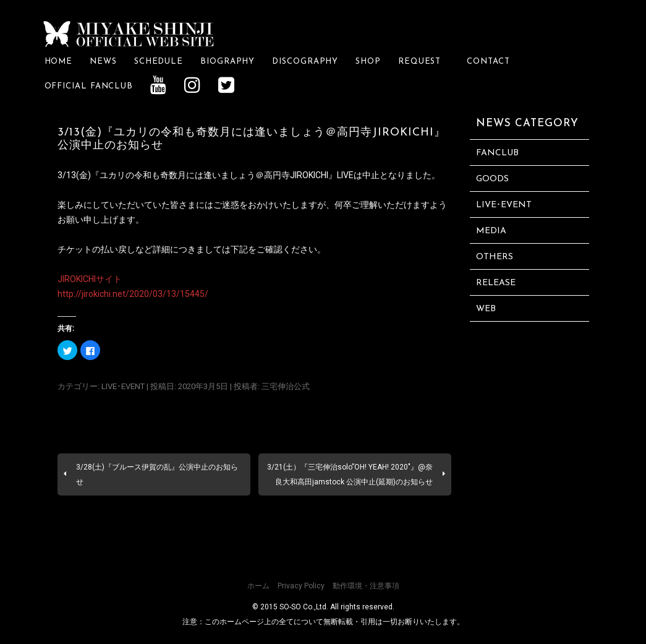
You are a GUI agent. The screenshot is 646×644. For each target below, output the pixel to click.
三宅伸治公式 (286, 386)
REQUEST (424, 62)
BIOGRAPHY (227, 62)
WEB (486, 309)
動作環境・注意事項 (366, 586)
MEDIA (491, 231)
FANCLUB (497, 153)
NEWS (103, 62)
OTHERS (495, 257)
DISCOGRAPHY (305, 62)
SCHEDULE (159, 62)
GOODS (492, 179)
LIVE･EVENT (123, 386)
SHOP (368, 62)
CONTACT (488, 62)
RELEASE (496, 283)
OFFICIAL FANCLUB (89, 86)
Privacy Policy (301, 586)
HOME (59, 62)
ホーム (258, 586)
